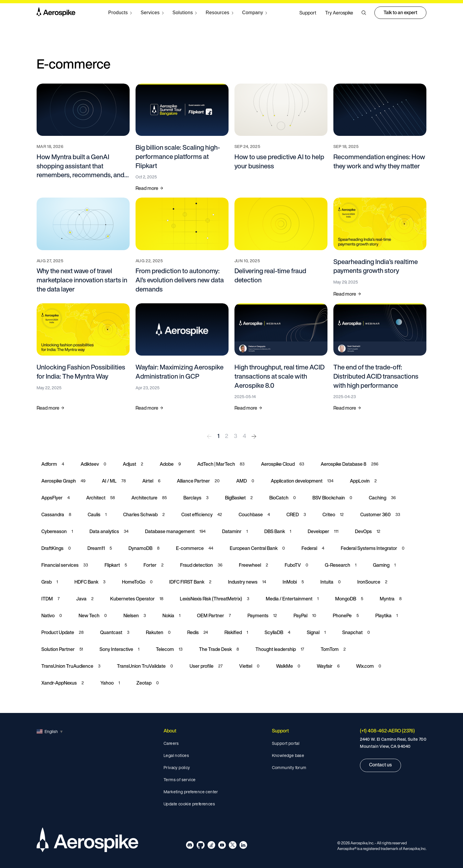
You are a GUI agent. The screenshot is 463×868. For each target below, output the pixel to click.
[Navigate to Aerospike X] (233, 846)
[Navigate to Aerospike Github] (201, 846)
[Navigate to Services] (152, 13)
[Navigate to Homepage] (56, 13)
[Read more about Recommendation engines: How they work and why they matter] (380, 138)
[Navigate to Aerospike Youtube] (222, 846)
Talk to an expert (400, 12)
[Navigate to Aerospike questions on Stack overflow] (211, 846)
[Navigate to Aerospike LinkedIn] (243, 846)
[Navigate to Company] (255, 13)
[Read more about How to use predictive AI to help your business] (281, 138)
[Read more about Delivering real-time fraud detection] (281, 247)
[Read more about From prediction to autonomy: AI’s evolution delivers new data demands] (182, 247)
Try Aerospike (339, 13)
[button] (364, 13)
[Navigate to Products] (120, 13)
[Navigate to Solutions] (185, 13)
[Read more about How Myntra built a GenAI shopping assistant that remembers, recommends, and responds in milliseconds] (83, 138)
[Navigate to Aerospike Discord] (190, 846)
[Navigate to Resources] (220, 13)
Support (308, 13)
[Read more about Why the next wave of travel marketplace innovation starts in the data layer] (83, 247)
